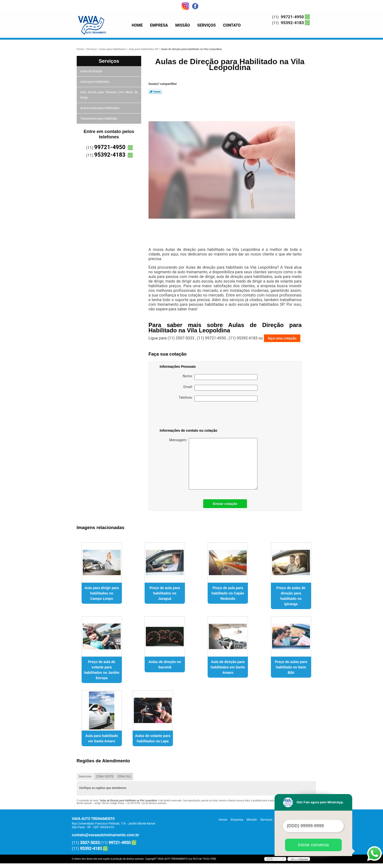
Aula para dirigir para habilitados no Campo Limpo (102, 593)
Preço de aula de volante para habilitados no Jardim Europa (102, 670)
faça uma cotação (282, 338)
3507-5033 (90, 842)
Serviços (207, 25)
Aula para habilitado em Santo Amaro (102, 738)
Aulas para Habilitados (95, 82)
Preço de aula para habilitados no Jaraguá (165, 593)
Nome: (220, 377)
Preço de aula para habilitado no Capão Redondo (228, 593)
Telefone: (218, 398)
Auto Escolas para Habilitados (100, 108)
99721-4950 (292, 17)
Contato (232, 25)
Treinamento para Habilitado (99, 119)
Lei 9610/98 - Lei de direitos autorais (147, 803)
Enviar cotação (225, 504)
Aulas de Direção (92, 71)
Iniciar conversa (313, 845)
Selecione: (85, 776)
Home (137, 25)
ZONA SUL (124, 776)
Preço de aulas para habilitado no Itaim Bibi (291, 667)
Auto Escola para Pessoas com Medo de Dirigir (109, 95)
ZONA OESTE (105, 776)
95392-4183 (292, 23)
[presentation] (191, 416)
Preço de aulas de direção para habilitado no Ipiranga (291, 596)
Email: (220, 388)
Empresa (159, 25)
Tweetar (155, 92)
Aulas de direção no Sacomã (165, 664)
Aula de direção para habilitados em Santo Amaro (228, 667)
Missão (183, 25)
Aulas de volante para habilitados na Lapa (153, 738)
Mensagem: (213, 464)
